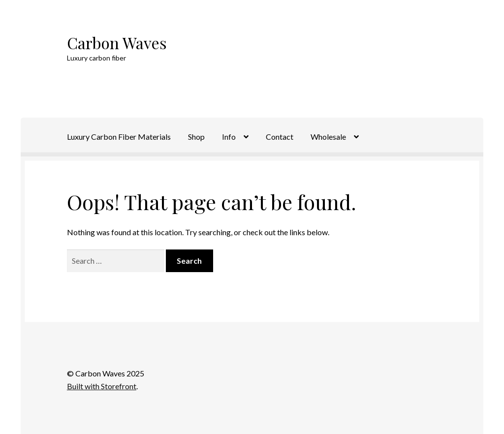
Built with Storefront (102, 386)
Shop (196, 137)
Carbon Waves (117, 43)
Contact (280, 137)
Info (229, 137)
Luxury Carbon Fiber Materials (119, 137)
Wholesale (328, 137)
